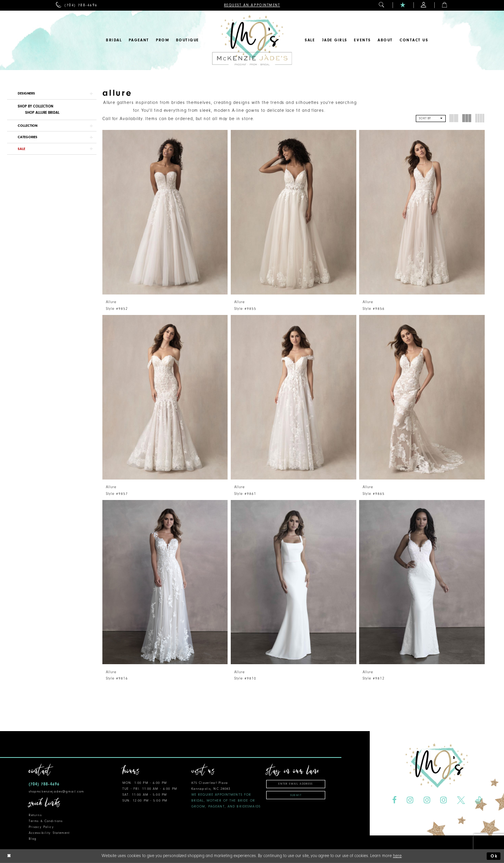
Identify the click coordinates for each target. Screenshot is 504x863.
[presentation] (165, 212)
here (397, 856)
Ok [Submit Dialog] (494, 856)
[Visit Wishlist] (403, 5)
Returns (35, 815)
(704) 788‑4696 (44, 784)
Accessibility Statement (49, 833)
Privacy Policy (41, 827)
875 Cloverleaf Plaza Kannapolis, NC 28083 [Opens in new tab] (226, 795)
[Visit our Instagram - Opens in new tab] (410, 800)
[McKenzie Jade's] (252, 40)
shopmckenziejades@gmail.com (57, 792)
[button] (382, 5)
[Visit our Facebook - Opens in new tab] (394, 800)
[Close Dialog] (9, 856)
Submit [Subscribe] (296, 795)
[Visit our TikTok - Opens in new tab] (478, 800)
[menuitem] (77, 5)
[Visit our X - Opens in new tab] (461, 800)
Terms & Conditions (46, 821)
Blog (33, 839)
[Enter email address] (296, 784)
